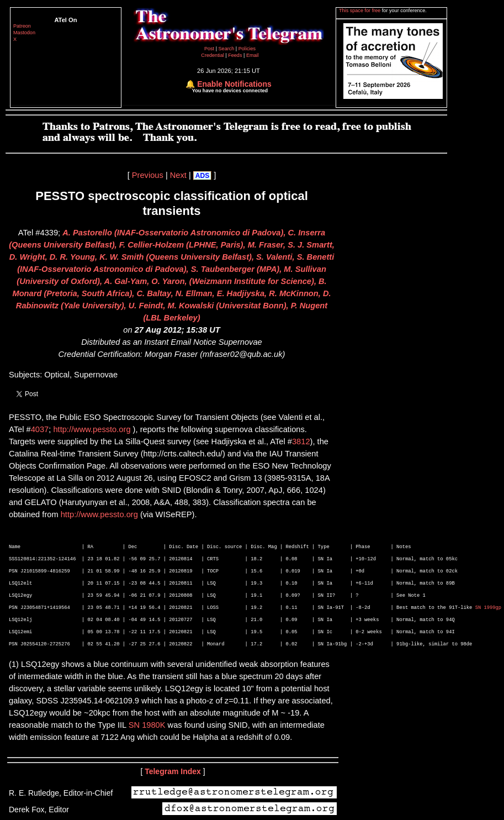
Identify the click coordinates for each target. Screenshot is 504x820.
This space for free (360, 10)
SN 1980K (147, 725)
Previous (148, 175)
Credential (213, 55)
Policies (247, 49)
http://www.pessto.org (92, 429)
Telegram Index (173, 771)
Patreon (22, 26)
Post (210, 49)
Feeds (235, 55)
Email (253, 55)
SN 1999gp (489, 608)
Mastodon (24, 33)
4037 (40, 429)
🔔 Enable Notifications (228, 84)
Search (227, 49)
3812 (301, 441)
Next (178, 175)
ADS (202, 176)
